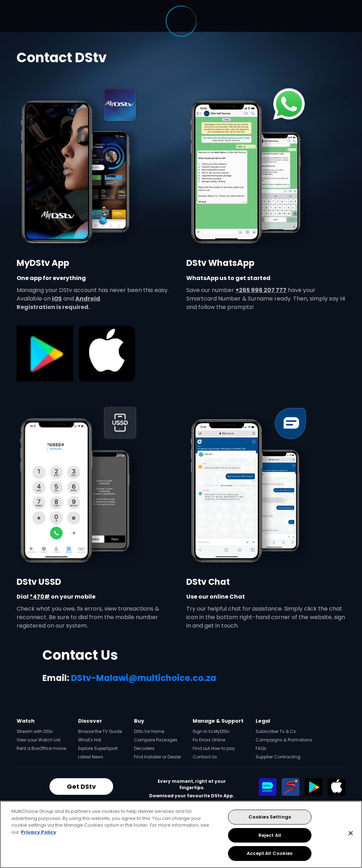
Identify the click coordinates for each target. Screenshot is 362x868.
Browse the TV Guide (100, 731)
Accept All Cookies (270, 853)
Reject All (270, 835)
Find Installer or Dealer (157, 757)
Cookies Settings (270, 817)
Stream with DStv (35, 731)
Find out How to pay (214, 748)
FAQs (261, 748)
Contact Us (205, 757)
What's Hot (90, 740)
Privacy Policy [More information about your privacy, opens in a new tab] (39, 832)
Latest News (91, 757)
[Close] (351, 833)
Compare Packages (156, 740)
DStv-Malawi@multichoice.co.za (144, 678)
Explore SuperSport (98, 748)
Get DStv (81, 787)
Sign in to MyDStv (211, 731)
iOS (57, 299)
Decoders (144, 748)
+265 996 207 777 (261, 290)
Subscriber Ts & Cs (276, 731)
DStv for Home (149, 731)
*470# (40, 597)
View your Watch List (39, 740)
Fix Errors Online (209, 740)
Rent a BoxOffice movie (41, 748)
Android (88, 299)
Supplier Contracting (278, 757)
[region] (181, 834)
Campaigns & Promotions (284, 740)
